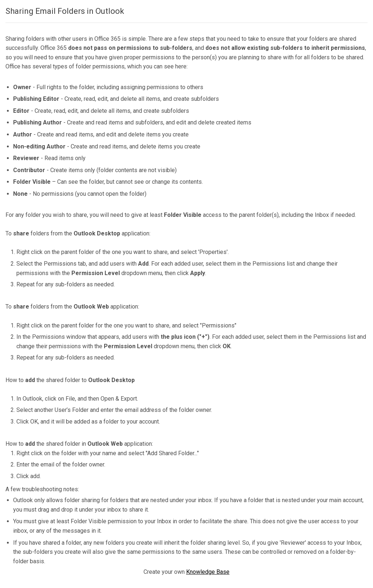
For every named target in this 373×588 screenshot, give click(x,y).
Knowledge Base (208, 572)
